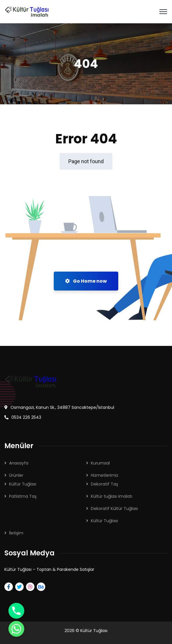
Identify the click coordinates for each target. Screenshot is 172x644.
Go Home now (86, 281)
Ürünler (16, 475)
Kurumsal (100, 463)
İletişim (16, 533)
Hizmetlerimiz (105, 475)
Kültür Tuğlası (23, 484)
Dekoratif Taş (104, 484)
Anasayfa (19, 463)
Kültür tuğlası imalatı (112, 496)
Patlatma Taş (23, 496)
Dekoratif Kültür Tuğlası (114, 508)
